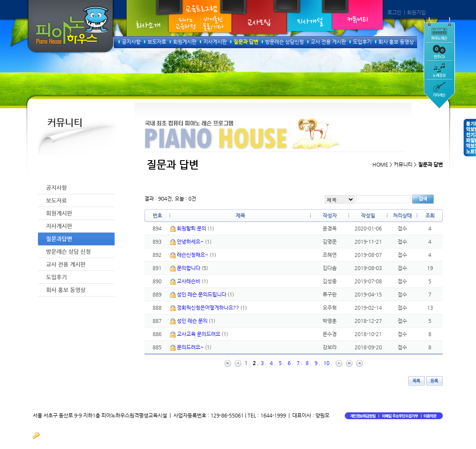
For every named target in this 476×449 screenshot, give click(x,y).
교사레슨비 (189, 281)
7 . (300, 363)
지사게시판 (215, 42)
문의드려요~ (191, 347)
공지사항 (131, 42)
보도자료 (157, 42)
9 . (317, 363)
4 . (273, 363)
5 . (282, 363)
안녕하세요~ (191, 242)
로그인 (394, 12)
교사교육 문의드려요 (199, 334)
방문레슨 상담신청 (284, 42)
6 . (291, 363)
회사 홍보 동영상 (396, 42)
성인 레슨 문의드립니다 (202, 294)
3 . (264, 363)
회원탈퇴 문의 (192, 228)
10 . (328, 363)
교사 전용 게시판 (328, 42)
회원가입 (416, 12)
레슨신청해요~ (193, 255)
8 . (309, 363)
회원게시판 (185, 42)
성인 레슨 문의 (193, 321)
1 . (248, 363)
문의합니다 (189, 268)
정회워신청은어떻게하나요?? (209, 308)
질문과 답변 (246, 42)
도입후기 (362, 42)
